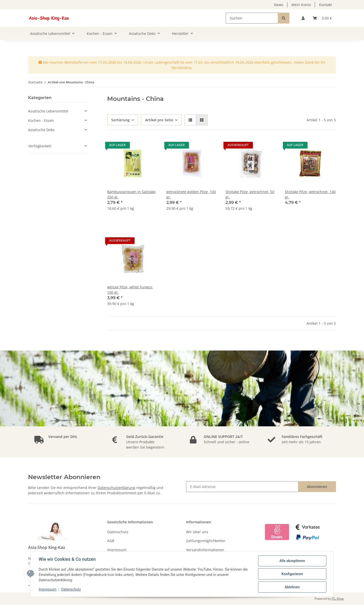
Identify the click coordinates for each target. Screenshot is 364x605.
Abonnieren (317, 487)
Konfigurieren (292, 574)
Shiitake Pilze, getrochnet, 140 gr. (310, 194)
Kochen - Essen (41, 120)
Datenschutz (118, 532)
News (279, 5)
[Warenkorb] (322, 18)
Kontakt (325, 5)
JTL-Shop (338, 599)
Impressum (117, 550)
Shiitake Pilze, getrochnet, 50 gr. (250, 194)
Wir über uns (197, 532)
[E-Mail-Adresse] (242, 487)
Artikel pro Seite (159, 120)
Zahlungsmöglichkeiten (206, 541)
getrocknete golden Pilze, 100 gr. (191, 194)
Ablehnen (292, 587)
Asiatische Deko (41, 130)
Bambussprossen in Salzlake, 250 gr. (132, 194)
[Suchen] (252, 18)
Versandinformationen (205, 550)
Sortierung (120, 120)
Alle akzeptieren (292, 561)
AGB (111, 541)
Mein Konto (301, 5)
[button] (303, 18)
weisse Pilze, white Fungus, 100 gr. (130, 290)
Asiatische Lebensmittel (48, 111)
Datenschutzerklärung (116, 488)
